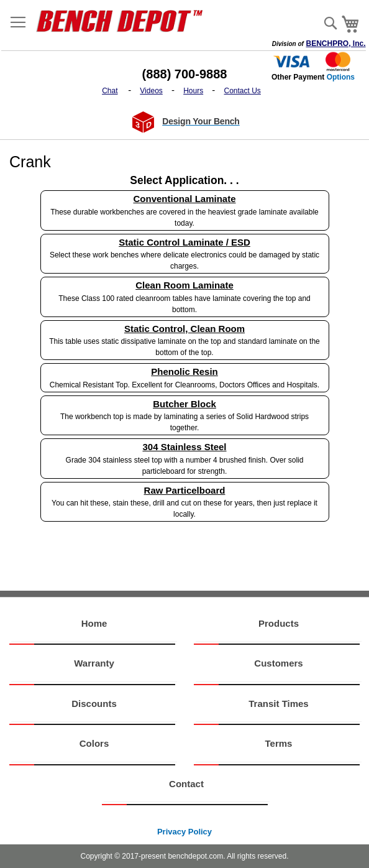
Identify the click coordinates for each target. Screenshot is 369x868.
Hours (193, 91)
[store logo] (124, 21)
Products (279, 623)
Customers (278, 663)
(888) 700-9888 (185, 74)
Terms (279, 743)
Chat (110, 91)
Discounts (94, 704)
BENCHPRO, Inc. (336, 44)
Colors (94, 743)
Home (94, 623)
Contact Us (243, 91)
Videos (151, 91)
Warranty (94, 663)
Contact (186, 784)
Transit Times (278, 704)
